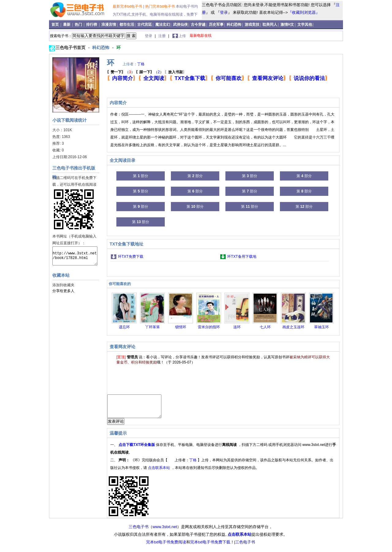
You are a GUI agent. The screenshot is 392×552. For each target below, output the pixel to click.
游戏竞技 (252, 25)
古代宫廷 (145, 25)
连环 (237, 327)
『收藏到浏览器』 (304, 12)
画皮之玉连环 (293, 327)
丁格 (141, 64)
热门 (79, 25)
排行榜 (92, 25)
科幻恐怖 (234, 25)
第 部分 (140, 176)
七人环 (265, 327)
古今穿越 (198, 25)
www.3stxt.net (165, 531)
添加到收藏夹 (63, 285)
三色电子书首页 (71, 48)
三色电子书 (139, 531)
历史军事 (216, 25)
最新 (67, 25)
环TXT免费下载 (131, 257)
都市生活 (127, 25)
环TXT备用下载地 (242, 257)
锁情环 (181, 327)
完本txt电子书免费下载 (210, 547)
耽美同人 (270, 25)
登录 (224, 12)
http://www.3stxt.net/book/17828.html (75, 256)
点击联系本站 (159, 472)
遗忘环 (124, 327)
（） (121, 72)
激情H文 (287, 25)
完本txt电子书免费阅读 (166, 547)
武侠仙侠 (180, 25)
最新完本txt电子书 (128, 6)
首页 (56, 25)
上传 (182, 36)
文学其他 (305, 25)
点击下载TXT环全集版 (137, 449)
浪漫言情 (109, 25)
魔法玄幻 (163, 25)
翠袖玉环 (322, 327)
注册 (162, 36)
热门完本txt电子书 (160, 6)
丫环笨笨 (153, 327)
